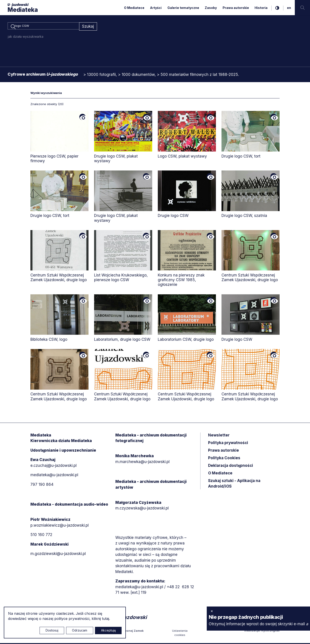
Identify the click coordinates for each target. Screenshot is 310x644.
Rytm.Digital (270, 631)
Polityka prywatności (228, 443)
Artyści (156, 8)
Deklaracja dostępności (231, 466)
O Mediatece (134, 8)
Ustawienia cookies (180, 634)
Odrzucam (80, 630)
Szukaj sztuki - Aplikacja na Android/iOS (234, 484)
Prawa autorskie (236, 8)
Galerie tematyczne (183, 8)
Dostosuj (52, 630)
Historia (261, 8)
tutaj (105, 619)
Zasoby (211, 8)
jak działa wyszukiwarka (26, 37)
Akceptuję (108, 630)
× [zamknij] (212, 611)
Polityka (224, 459)
